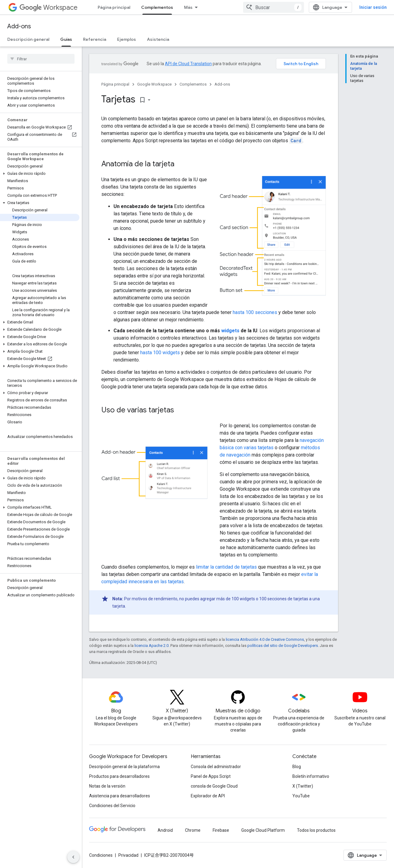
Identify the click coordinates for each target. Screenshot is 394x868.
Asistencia (158, 39)
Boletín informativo (311, 776)
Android (165, 830)
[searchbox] (41, 59)
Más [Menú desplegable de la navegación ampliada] (188, 7)
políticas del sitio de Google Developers (283, 646)
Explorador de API (208, 796)
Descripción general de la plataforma (124, 767)
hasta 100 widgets (160, 353)
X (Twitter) (303, 786)
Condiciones (101, 855)
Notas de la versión (107, 786)
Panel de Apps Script (211, 776)
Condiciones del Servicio (112, 806)
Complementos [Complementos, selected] (157, 7)
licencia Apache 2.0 (152, 646)
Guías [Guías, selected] (66, 39)
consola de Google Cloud (214, 786)
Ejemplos (127, 39)
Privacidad (128, 855)
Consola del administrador (216, 767)
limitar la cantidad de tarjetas (226, 567)
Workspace (49, 7)
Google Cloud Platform (263, 830)
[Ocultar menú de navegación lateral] (73, 857)
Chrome (193, 830)
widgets (230, 331)
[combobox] (274, 7)
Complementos (193, 84)
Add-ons (19, 26)
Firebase (221, 830)
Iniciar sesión (373, 7)
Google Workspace (154, 84)
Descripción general (28, 39)
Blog (297, 767)
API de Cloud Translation (188, 64)
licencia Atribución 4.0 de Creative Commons (265, 639)
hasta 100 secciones (255, 312)
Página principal (114, 7)
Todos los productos (316, 830)
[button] (40, 174)
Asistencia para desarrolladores (120, 796)
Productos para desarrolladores (119, 776)
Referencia (95, 39)
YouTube (301, 796)
